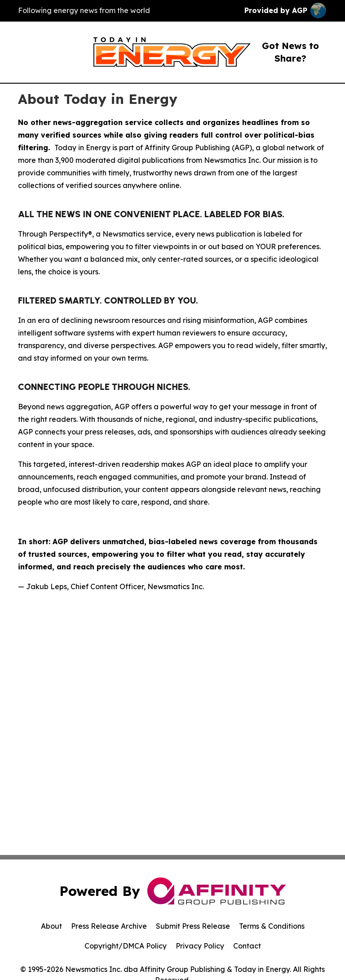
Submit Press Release (193, 926)
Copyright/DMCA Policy (126, 946)
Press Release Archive (109, 926)
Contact (247, 946)
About (51, 926)
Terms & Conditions (272, 926)
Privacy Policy (200, 946)
